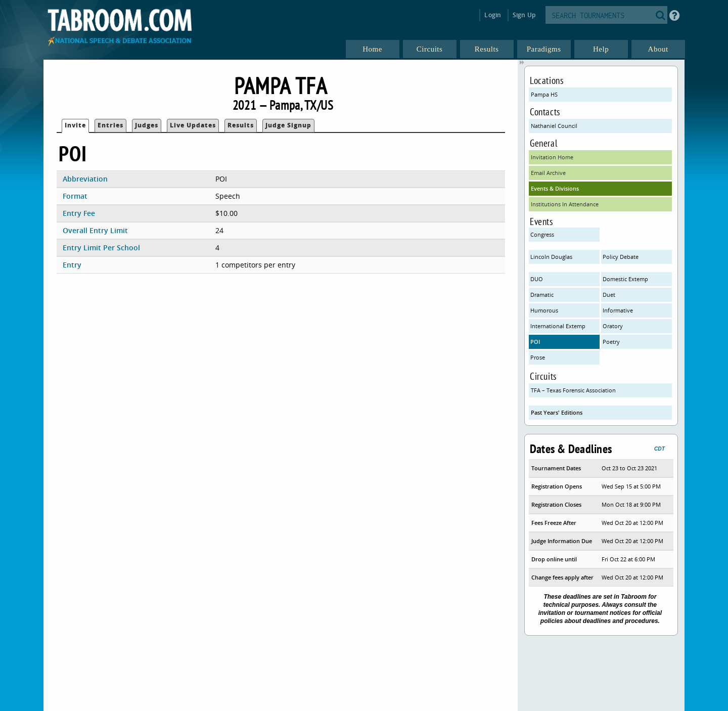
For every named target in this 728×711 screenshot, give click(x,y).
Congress (542, 234)
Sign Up (524, 15)
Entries (110, 125)
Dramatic (542, 295)
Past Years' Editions (557, 412)
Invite (75, 125)
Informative (618, 310)
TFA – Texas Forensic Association (573, 390)
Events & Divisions (555, 188)
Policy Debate (621, 257)
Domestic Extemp (625, 279)
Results (241, 125)
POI (535, 342)
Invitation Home (552, 157)
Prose (538, 357)
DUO (537, 279)
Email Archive (548, 173)
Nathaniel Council (554, 126)
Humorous (544, 310)
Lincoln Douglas (551, 257)
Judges (147, 125)
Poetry (611, 342)
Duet (609, 295)
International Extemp (558, 326)
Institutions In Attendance (565, 204)
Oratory (613, 326)
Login (493, 15)
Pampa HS (544, 94)
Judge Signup (288, 125)
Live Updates (193, 125)
